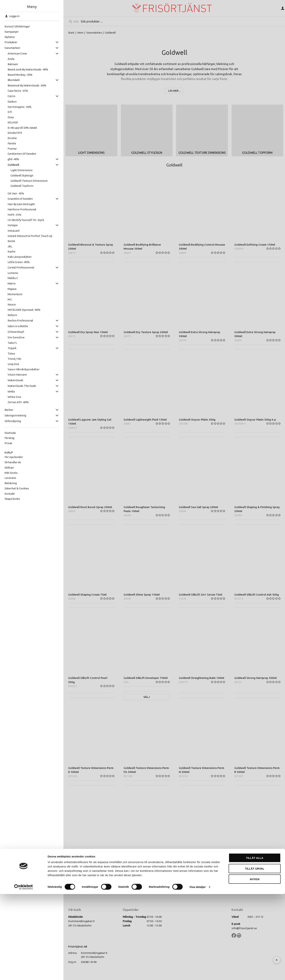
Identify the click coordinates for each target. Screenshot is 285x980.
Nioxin (12, 304)
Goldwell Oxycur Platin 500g (197, 420)
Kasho (12, 251)
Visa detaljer (197, 973)
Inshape (13, 225)
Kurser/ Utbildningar (17, 26)
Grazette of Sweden (20, 199)
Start (71, 33)
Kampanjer (12, 32)
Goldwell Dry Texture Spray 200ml (146, 332)
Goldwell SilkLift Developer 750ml (146, 678)
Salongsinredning (15, 415)
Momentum (15, 294)
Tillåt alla (255, 944)
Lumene (13, 273)
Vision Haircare (17, 375)
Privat (8, 443)
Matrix (12, 283)
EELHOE (13, 122)
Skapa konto (12, 499)
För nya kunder (14, 457)
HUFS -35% (14, 215)
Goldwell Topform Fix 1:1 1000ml (145, 855)
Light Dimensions (22, 170)
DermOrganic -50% (20, 107)
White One (14, 397)
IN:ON (11, 241)
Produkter (11, 42)
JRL (10, 246)
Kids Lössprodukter (20, 257)
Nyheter (10, 37)
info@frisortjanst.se (244, 928)
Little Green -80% (19, 262)
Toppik (12, 348)
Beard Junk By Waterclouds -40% (28, 69)
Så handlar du (13, 462)
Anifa (11, 59)
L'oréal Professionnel (21, 267)
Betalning (11, 483)
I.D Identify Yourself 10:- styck (26, 220)
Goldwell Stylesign (22, 175)
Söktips (9, 467)
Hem (80, 33)
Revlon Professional (20, 320)
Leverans (10, 478)
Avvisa (255, 965)
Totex (11, 354)
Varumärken (12, 48)
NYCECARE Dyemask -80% (24, 310)
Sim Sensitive (16, 337)
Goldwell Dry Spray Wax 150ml (88, 332)
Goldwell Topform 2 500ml (85, 855)
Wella (11, 391)
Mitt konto (11, 473)
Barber (9, 410)
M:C (10, 299)
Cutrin (11, 96)
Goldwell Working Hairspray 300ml (201, 855)
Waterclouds (15, 380)
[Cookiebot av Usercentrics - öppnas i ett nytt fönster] (24, 973)
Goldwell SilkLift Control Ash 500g (257, 595)
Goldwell (13, 165)
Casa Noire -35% (18, 91)
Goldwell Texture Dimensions (29, 181)
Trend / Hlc (14, 359)
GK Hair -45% (16, 193)
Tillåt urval (255, 954)
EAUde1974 (15, 133)
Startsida (10, 433)
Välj (147, 697)
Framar (12, 149)
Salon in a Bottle (18, 326)
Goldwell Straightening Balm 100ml (201, 678)
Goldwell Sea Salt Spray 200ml (198, 507)
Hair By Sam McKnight (21, 204)
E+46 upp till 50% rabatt (22, 128)
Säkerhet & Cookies (17, 488)
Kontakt (10, 494)
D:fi (10, 112)
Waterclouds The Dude (22, 386)
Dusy (11, 117)
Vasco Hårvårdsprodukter (24, 369)
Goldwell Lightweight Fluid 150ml (145, 420)
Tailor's (12, 343)
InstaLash (14, 231)
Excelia (12, 138)
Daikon (12, 102)
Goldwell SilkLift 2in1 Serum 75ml (200, 595)
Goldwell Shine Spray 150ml (142, 595)
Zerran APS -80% (18, 402)
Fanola (12, 143)
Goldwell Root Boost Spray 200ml (90, 507)
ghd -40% (13, 159)
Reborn (12, 315)
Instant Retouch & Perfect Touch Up (30, 236)
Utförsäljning (13, 421)
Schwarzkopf (16, 332)
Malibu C (13, 278)
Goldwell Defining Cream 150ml (255, 245)
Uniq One (13, 364)
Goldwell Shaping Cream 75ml (87, 595)
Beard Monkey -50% (20, 75)
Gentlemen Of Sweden (22, 154)
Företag (9, 438)
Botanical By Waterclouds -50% (27, 85)
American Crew (17, 53)
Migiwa (12, 289)
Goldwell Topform (22, 186)
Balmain (13, 64)
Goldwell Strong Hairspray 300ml (255, 678)
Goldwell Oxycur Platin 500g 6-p (255, 420)
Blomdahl (14, 80)
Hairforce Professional (22, 209)
